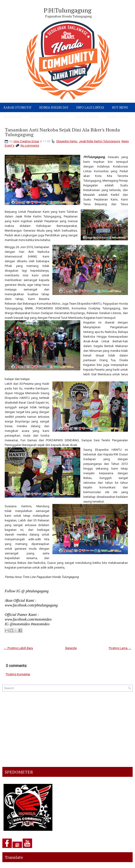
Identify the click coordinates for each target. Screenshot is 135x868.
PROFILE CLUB (117, 117)
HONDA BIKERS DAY (54, 107)
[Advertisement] (67, 729)
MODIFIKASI (13, 117)
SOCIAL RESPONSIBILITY (48, 117)
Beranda (71, 648)
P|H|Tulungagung (67, 10)
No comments (30, 146)
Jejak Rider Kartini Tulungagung (99, 141)
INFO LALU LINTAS (90, 107)
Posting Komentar (18, 674)
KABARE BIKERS (87, 117)
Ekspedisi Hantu (67, 141)
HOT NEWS (120, 107)
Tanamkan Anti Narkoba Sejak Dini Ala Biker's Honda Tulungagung (62, 132)
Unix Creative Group (26, 141)
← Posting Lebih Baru (18, 648)
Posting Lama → (120, 648)
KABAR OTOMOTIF (17, 107)
